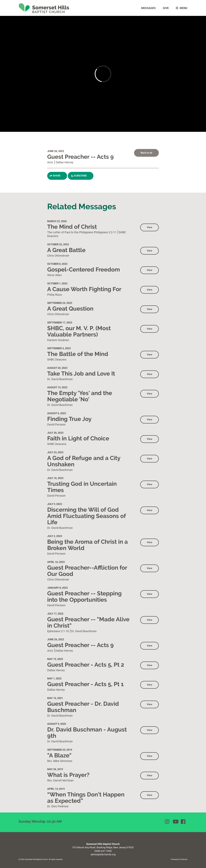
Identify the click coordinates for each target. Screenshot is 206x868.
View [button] (149, 227)
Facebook (183, 822)
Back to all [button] (146, 153)
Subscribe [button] (80, 176)
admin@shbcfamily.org (103, 854)
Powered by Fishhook (179, 859)
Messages (148, 8)
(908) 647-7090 (103, 851)
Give (166, 8)
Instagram (167, 822)
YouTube (175, 822)
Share (57, 176)
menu (181, 8)
